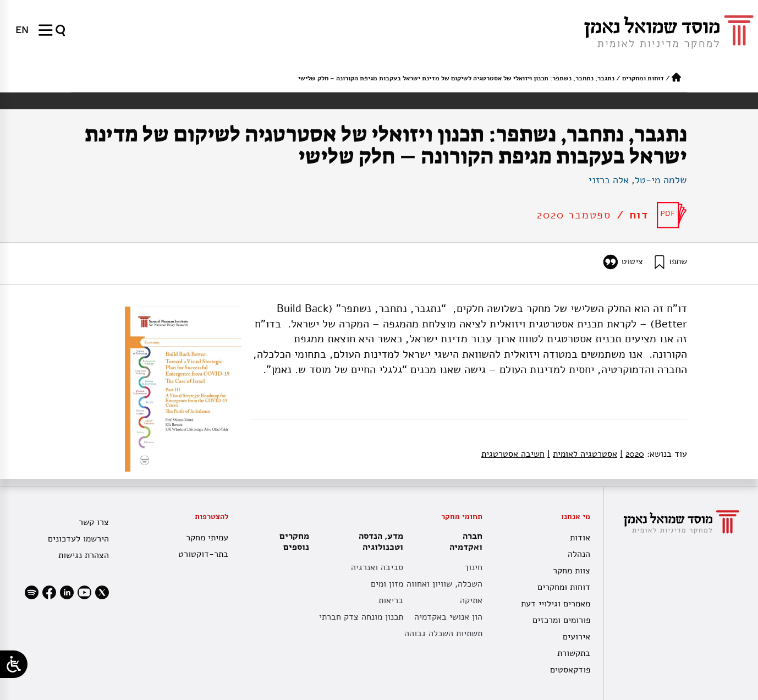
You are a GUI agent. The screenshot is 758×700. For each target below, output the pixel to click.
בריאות (391, 600)
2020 (632, 454)
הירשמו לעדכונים (78, 539)
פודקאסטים (570, 670)
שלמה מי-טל (661, 180)
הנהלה (579, 554)
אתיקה (471, 600)
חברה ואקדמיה (463, 542)
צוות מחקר (572, 571)
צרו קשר (94, 522)
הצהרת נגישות (84, 555)
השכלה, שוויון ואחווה (444, 584)
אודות (580, 538)
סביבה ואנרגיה (377, 567)
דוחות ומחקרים (643, 78)
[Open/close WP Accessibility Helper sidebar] (14, 664)
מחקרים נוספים (294, 542)
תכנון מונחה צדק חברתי (361, 617)
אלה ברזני (609, 180)
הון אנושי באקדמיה (448, 617)
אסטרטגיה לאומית (582, 454)
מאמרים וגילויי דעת (556, 604)
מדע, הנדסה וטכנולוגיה (378, 542)
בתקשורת (574, 653)
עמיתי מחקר (207, 538)
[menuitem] (22, 30)
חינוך (473, 567)
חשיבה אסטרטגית (513, 454)
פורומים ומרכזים (561, 620)
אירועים (576, 637)
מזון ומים (387, 584)
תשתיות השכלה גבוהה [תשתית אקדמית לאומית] (443, 633)
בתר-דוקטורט (203, 554)
